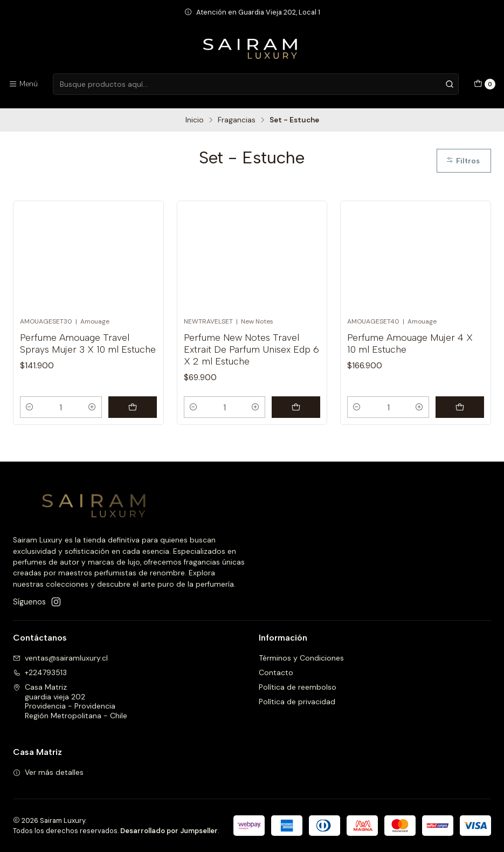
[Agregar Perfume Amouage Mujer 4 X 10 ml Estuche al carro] (460, 407)
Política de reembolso (298, 687)
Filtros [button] (463, 161)
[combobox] (256, 84)
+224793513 (40, 672)
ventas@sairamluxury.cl (60, 658)
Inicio (195, 120)
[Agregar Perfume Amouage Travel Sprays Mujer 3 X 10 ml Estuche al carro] (133, 407)
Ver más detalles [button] (48, 772)
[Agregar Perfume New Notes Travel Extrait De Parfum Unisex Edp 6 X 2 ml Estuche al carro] (296, 407)
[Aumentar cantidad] (92, 407)
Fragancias (237, 120)
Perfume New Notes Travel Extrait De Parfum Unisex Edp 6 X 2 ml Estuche (251, 349)
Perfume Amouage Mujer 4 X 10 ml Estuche (410, 343)
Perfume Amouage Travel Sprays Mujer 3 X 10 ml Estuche (88, 343)
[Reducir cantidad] (30, 407)
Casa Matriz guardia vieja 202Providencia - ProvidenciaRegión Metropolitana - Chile (70, 701)
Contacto (276, 672)
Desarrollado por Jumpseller (169, 831)
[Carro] (485, 84)
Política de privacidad (297, 702)
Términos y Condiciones (301, 658)
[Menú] (23, 84)
